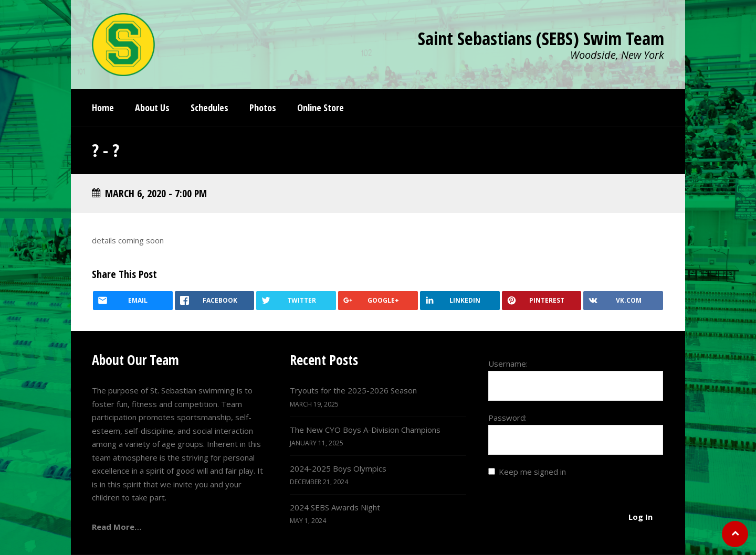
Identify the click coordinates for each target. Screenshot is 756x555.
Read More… (117, 527)
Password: (507, 418)
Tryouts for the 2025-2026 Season (353, 390)
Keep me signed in (532, 472)
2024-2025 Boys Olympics (338, 468)
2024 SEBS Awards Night (335, 507)
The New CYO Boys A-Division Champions (365, 430)
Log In (640, 517)
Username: (508, 364)
